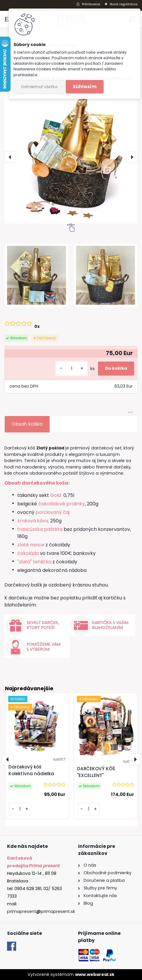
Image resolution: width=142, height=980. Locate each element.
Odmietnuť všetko (39, 87)
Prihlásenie (91, 4)
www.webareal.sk (95, 974)
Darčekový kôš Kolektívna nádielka (31, 770)
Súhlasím (85, 87)
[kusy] (72, 369)
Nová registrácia (124, 4)
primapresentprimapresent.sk (41, 911)
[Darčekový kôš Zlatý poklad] (71, 157)
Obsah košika (27, 424)
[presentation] (10, 157)
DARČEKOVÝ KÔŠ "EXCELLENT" (96, 772)
